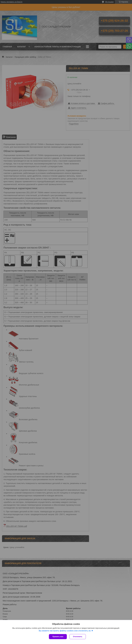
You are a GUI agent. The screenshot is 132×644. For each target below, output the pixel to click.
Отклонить (78, 637)
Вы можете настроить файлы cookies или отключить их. (65, 631)
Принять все (58, 637)
